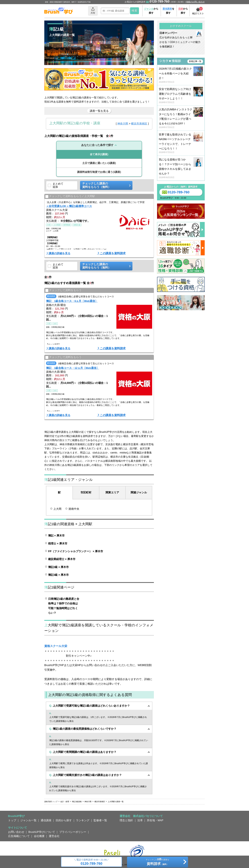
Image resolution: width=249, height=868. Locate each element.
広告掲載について (19, 836)
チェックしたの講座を (157, 862)
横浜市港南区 (139, 124)
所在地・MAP (155, 820)
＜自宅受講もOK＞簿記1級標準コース (69, 206)
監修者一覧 (100, 820)
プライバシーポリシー (73, 832)
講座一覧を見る (99, 111)
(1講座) (99, 154)
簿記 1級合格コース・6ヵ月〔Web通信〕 (72, 301)
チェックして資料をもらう (63, 291)
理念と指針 (126, 820)
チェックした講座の (105, 185)
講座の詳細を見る (60, 253)
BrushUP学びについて (42, 832)
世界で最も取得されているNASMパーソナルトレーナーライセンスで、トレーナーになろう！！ (181, 144)
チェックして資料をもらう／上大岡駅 (70, 196)
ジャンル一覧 (28, 820)
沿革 (140, 820)
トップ (12, 820)
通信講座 (46, 820)
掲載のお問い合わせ (195, 2)
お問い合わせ (16, 832)
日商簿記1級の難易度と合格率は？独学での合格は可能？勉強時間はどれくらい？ (64, 606)
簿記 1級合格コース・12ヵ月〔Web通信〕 (73, 368)
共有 (93, 11)
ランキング (83, 820)
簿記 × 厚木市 (56, 536)
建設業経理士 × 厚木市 (62, 559)
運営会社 (54, 836)
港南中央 (74, 509)
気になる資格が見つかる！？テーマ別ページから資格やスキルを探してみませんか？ (181, 168)
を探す (168, 11)
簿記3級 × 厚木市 (58, 575)
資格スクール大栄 (56, 646)
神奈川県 (123, 124)
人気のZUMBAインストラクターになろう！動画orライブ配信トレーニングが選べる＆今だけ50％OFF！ (181, 118)
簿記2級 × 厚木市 (58, 567)
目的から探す (64, 820)
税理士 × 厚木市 (58, 543)
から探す (151, 11)
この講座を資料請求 (113, 253)
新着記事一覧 (195, 61)
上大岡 (57, 509)
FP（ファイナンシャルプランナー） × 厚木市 (76, 551)
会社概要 (39, 836)
